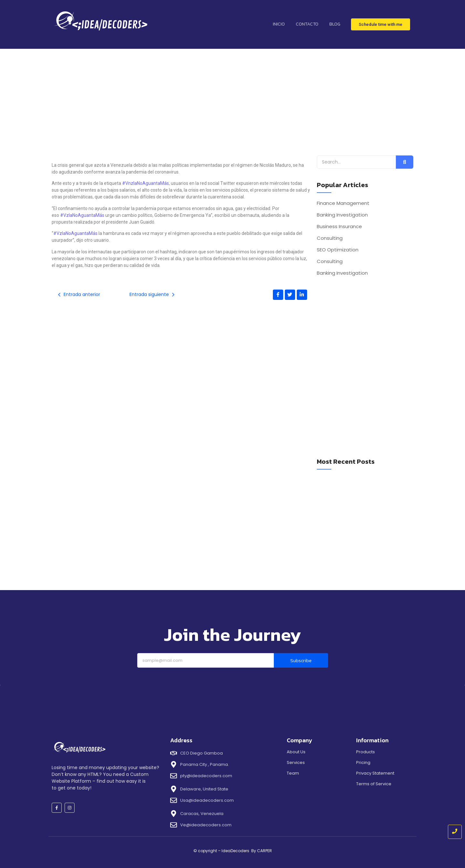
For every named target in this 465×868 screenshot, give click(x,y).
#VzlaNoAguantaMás (82, 215)
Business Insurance (339, 227)
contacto (307, 24)
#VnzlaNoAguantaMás (145, 183)
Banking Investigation (342, 215)
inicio (279, 24)
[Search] (356, 162)
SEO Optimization (338, 250)
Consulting (330, 238)
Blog (335, 24)
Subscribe (301, 660)
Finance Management (343, 203)
